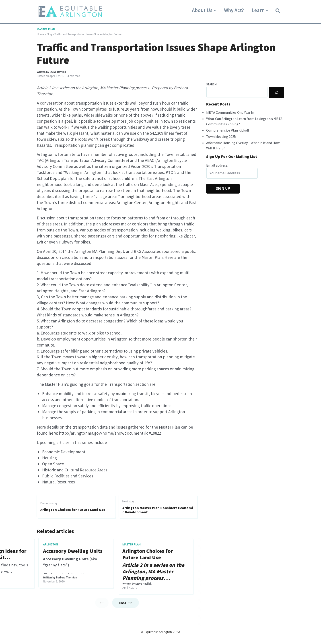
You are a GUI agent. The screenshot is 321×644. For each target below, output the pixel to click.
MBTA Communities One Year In (230, 112)
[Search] (277, 93)
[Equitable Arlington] (70, 11)
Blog (49, 34)
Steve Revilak (58, 72)
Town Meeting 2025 (221, 136)
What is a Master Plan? (69, 554)
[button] (278, 10)
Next (126, 606)
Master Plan (46, 29)
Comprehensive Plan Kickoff (228, 130)
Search (211, 85)
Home (40, 34)
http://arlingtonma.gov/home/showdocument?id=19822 (110, 436)
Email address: (232, 171)
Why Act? (234, 10)
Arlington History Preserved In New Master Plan (151, 557)
